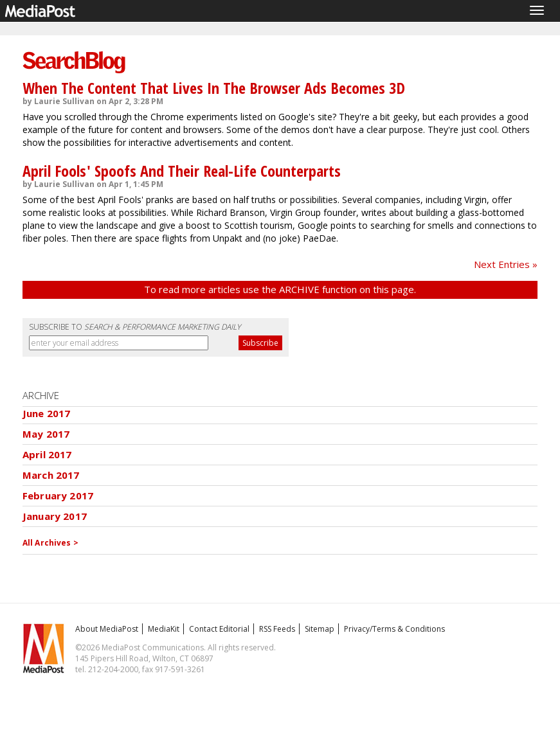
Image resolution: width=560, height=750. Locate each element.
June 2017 (46, 413)
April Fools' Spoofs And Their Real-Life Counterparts (182, 171)
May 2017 (46, 434)
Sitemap (320, 629)
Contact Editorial (219, 629)
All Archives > (50, 543)
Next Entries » (506, 264)
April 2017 (47, 454)
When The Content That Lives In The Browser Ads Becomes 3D (214, 88)
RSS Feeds (277, 629)
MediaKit (164, 629)
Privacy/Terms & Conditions (394, 629)
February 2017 (58, 496)
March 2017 (51, 475)
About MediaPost (107, 629)
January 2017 (55, 516)
